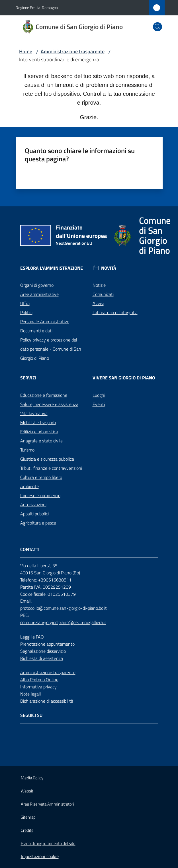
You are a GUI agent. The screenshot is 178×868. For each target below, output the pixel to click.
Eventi (99, 404)
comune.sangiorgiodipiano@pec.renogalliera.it (63, 622)
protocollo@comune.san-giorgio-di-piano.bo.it (64, 608)
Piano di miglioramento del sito (48, 843)
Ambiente (29, 486)
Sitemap (28, 817)
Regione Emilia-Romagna (37, 8)
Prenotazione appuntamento (47, 644)
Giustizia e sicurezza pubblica (47, 459)
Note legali (30, 694)
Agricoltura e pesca (38, 523)
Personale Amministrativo (45, 322)
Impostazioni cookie (40, 856)
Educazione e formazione (44, 395)
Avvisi (98, 303)
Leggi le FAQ (32, 637)
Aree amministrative (39, 294)
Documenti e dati (36, 331)
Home (26, 51)
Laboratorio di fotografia (115, 312)
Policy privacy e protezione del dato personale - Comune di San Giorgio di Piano (51, 349)
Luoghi (99, 395)
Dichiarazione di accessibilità (47, 701)
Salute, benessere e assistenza (49, 404)
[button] (157, 27)
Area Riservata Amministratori (47, 804)
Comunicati (103, 294)
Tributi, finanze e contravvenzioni (51, 468)
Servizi (28, 378)
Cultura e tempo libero (41, 477)
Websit (27, 791)
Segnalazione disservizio (43, 651)
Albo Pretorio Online (39, 680)
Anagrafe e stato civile (41, 441)
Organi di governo (37, 285)
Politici (26, 312)
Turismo (27, 450)
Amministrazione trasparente (73, 51)
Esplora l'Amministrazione (52, 268)
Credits (27, 830)
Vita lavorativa (34, 413)
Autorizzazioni (33, 505)
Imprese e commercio (40, 495)
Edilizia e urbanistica (39, 432)
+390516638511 (55, 580)
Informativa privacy (38, 687)
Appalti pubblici (34, 514)
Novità (109, 268)
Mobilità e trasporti (38, 422)
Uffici (25, 303)
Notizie (99, 285)
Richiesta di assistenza (42, 658)
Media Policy (32, 778)
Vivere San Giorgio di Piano (124, 378)
